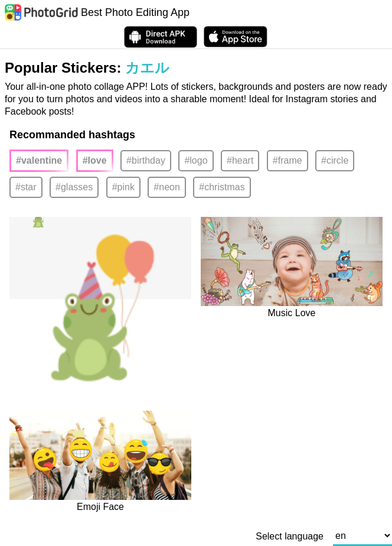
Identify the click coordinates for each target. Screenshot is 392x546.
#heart (240, 160)
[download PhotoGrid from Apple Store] (236, 37)
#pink (123, 187)
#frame (288, 160)
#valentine (39, 160)
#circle (335, 160)
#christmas (222, 187)
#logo (196, 160)
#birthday (146, 160)
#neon (167, 187)
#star (26, 187)
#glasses (74, 187)
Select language (290, 537)
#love (95, 160)
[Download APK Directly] (161, 37)
